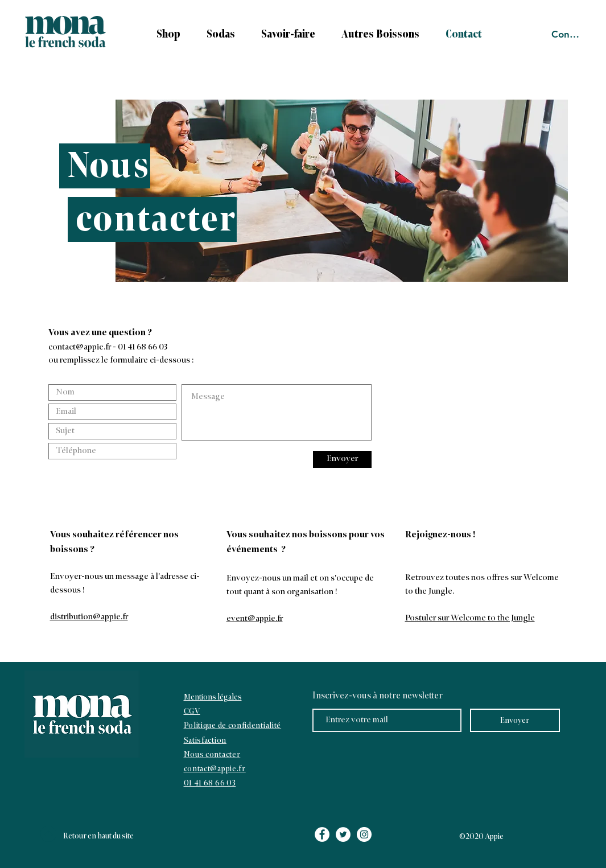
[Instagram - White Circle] (364, 834)
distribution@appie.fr (89, 617)
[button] (284, 34)
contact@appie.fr (80, 347)
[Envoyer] (342, 459)
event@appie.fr (255, 619)
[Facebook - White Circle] (322, 834)
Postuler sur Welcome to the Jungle (470, 618)
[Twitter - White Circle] (343, 834)
